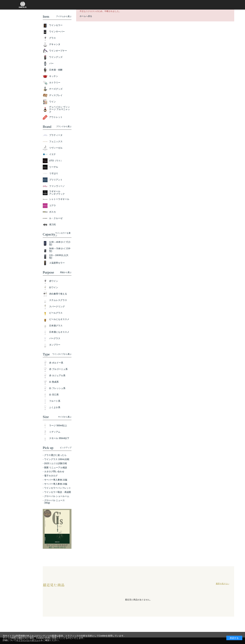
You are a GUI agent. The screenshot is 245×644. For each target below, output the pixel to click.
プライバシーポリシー (30, 640)
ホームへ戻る (86, 16)
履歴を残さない (223, 584)
